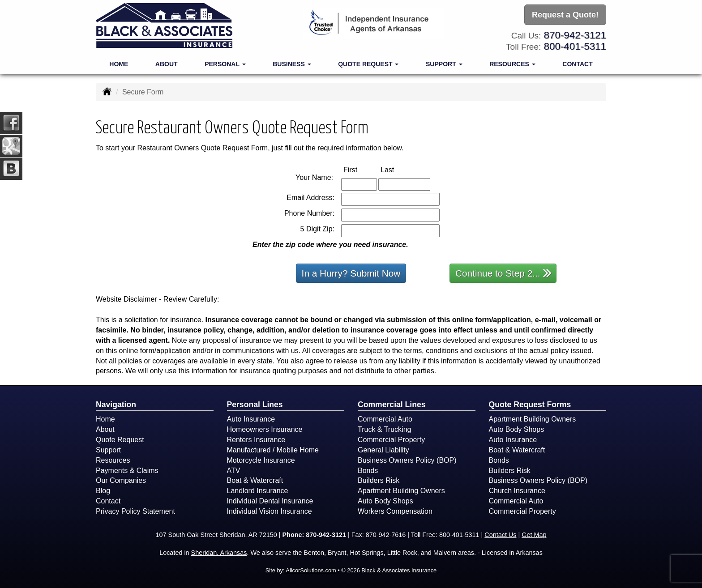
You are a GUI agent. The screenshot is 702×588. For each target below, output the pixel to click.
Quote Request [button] (368, 64)
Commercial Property (391, 440)
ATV (234, 471)
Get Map (534, 535)
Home (119, 64)
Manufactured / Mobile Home (273, 450)
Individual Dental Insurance (270, 501)
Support (108, 450)
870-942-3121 (575, 35)
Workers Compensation (395, 511)
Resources (113, 460)
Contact (577, 64)
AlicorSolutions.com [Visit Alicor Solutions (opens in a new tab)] (311, 570)
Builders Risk (379, 480)
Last (397, 169)
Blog (103, 491)
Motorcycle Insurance (261, 460)
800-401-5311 (575, 46)
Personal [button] (225, 64)
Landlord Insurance (258, 491)
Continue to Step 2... (503, 273)
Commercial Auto (385, 419)
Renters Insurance (256, 440)
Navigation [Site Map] (116, 405)
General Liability (383, 450)
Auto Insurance (251, 419)
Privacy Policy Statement (135, 511)
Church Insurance (517, 491)
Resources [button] (512, 64)
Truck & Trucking (384, 429)
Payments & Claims (127, 471)
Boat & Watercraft (255, 480)
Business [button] (292, 64)
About (167, 64)
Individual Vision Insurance (270, 511)
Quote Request (120, 440)
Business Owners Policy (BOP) (407, 460)
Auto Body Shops (385, 501)
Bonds (368, 471)
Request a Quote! (565, 15)
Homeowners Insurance (265, 429)
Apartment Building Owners (401, 491)
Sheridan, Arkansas (219, 553)
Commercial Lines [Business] (392, 405)
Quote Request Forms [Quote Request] (530, 405)
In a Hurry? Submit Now (351, 273)
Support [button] (444, 64)
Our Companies (121, 480)
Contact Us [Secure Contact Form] (500, 535)
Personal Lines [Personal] (255, 405)
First (360, 169)
